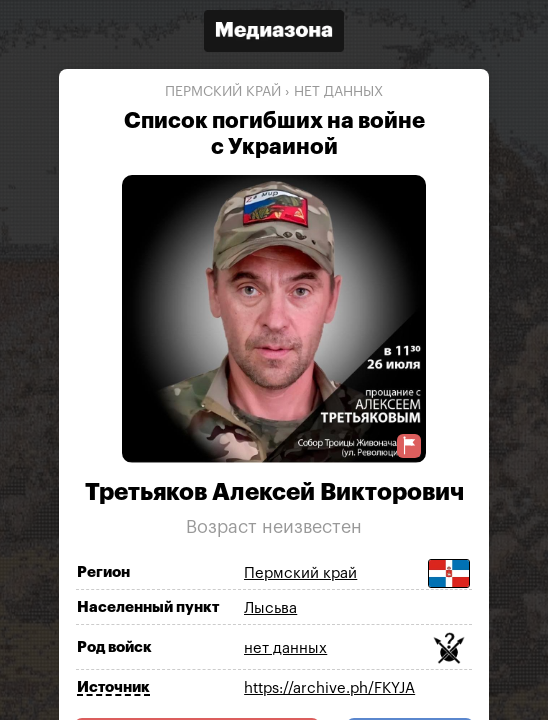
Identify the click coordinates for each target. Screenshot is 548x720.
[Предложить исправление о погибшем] (409, 445)
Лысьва (270, 608)
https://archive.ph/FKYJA (329, 688)
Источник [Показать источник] (113, 687)
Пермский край (223, 92)
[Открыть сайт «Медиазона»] (274, 33)
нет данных (338, 92)
